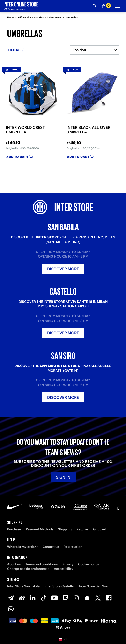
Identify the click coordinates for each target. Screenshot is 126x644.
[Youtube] (54, 598)
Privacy (68, 564)
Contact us (51, 547)
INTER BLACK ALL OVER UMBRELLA (88, 130)
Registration (73, 547)
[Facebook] (109, 598)
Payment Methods (40, 529)
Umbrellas (72, 17)
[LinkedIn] (33, 598)
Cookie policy (89, 564)
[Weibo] (22, 598)
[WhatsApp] (11, 609)
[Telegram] (11, 598)
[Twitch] (65, 598)
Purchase (14, 529)
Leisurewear (55, 17)
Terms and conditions (41, 564)
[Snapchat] (87, 598)
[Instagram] (76, 598)
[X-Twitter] (98, 598)
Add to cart (20, 157)
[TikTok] (44, 598)
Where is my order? (22, 547)
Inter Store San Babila (23, 586)
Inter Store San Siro (93, 586)
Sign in (63, 477)
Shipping (65, 529)
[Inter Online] (21, 6)
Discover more (63, 269)
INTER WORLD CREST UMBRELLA (25, 130)
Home (11, 17)
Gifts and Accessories (31, 17)
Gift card (100, 529)
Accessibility (63, 569)
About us (14, 564)
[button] (63, 639)
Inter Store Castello (59, 586)
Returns (82, 529)
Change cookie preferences (28, 569)
